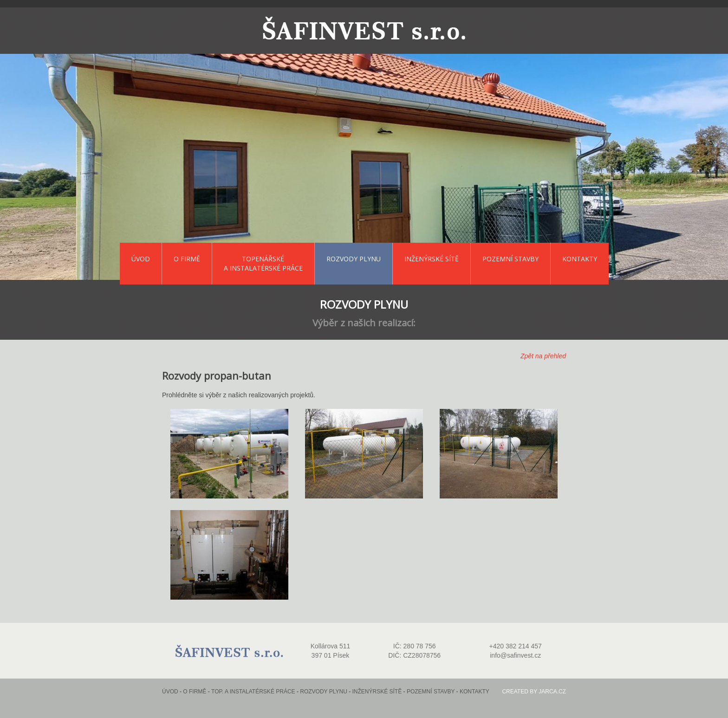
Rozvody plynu (354, 259)
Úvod (141, 259)
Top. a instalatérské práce (253, 692)
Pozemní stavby (510, 259)
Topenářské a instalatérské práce (263, 263)
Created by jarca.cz (534, 692)
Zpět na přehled (543, 356)
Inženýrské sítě (432, 259)
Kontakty (580, 259)
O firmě (187, 259)
